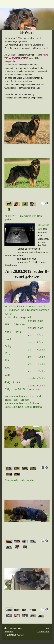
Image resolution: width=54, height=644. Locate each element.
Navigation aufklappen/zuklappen (27, 4)
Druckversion (14, 628)
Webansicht (43, 632)
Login (46, 628)
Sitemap (9, 632)
